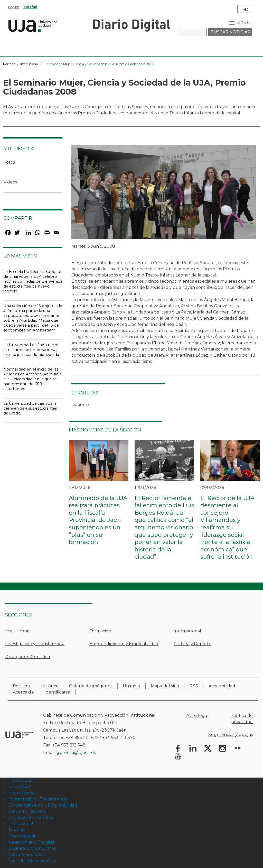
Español (30, 7)
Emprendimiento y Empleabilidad (124, 644)
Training (17, 830)
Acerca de (23, 692)
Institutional (21, 824)
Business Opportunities (32, 848)
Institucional (29, 64)
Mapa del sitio (165, 686)
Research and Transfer (31, 842)
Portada (9, 64)
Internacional (187, 631)
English (14, 7)
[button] (164, 194)
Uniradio (131, 686)
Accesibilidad (222, 686)
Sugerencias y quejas (231, 735)
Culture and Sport (27, 855)
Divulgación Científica (27, 657)
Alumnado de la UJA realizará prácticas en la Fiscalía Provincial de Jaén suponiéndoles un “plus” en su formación (98, 520)
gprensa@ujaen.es (76, 752)
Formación (100, 631)
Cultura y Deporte (192, 644)
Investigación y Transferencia (35, 644)
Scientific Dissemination (32, 861)
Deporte (80, 405)
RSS (194, 686)
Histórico (49, 686)
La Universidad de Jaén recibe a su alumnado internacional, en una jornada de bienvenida (31, 350)
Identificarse (57, 692)
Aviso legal (198, 715)
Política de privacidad (242, 719)
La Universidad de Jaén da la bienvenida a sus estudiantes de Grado (30, 408)
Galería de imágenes (91, 686)
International (22, 836)
